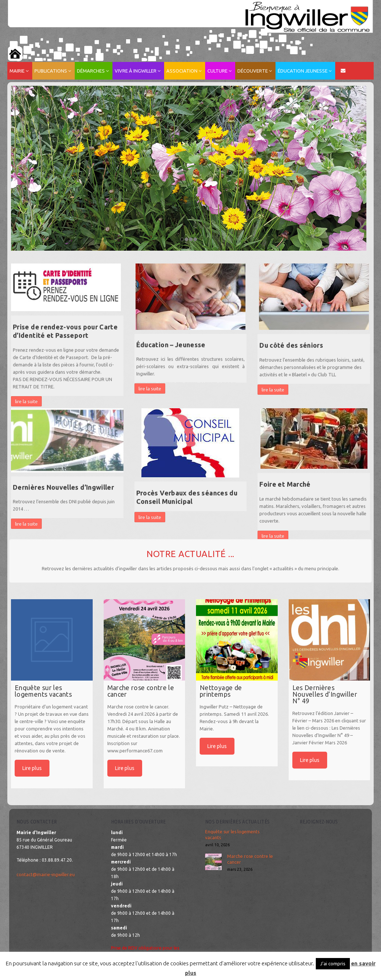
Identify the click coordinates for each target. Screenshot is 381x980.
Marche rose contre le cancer (250, 859)
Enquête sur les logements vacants (232, 835)
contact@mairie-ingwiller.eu (46, 875)
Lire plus (32, 768)
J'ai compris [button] (333, 964)
